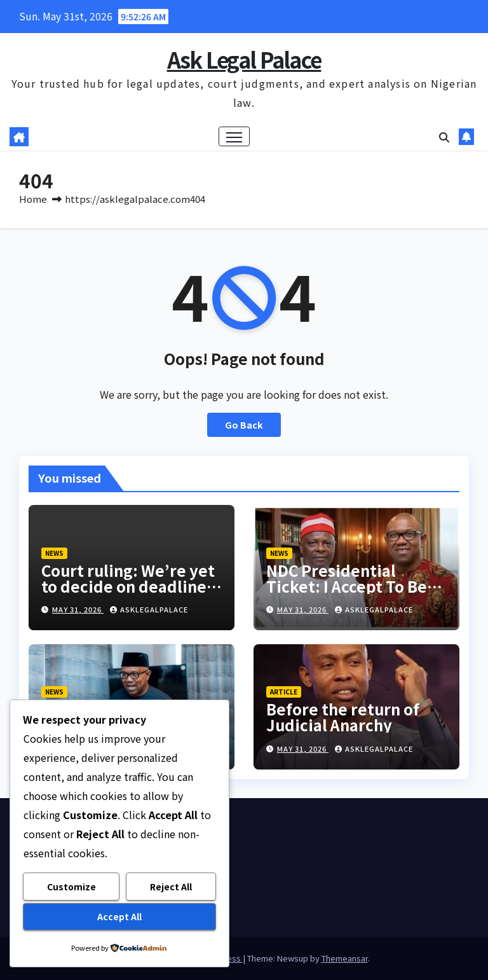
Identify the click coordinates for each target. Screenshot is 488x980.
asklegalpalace (149, 609)
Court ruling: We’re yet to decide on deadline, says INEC (128, 586)
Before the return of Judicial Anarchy (343, 717)
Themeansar (345, 958)
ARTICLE (284, 692)
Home (33, 199)
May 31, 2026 (78, 609)
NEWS (54, 553)
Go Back (244, 424)
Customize (71, 887)
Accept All (119, 916)
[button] (444, 137)
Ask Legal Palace (244, 59)
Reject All (171, 887)
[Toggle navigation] (234, 136)
